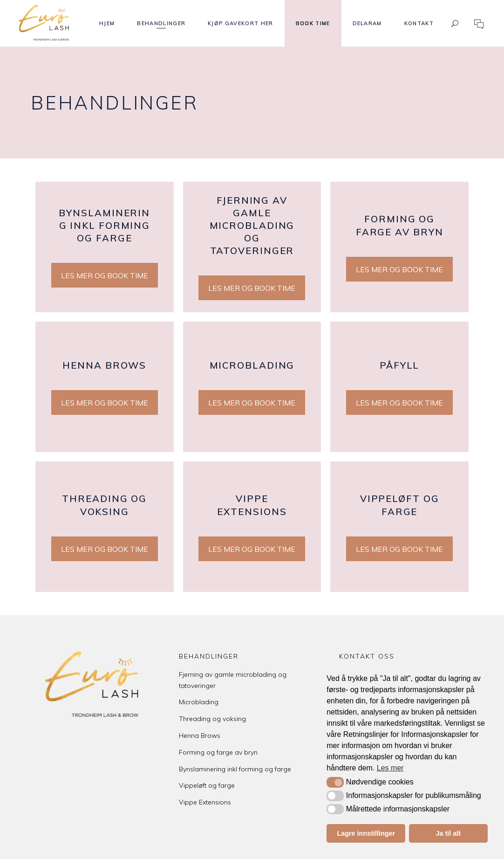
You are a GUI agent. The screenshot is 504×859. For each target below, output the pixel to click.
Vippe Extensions (205, 802)
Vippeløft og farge (207, 785)
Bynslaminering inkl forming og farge (235, 769)
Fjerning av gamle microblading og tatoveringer (233, 680)
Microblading (199, 702)
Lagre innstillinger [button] (366, 833)
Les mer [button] (390, 768)
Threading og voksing (212, 719)
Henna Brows (200, 735)
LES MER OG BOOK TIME (105, 275)
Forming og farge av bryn (218, 752)
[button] (335, 782)
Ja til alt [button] (448, 833)
